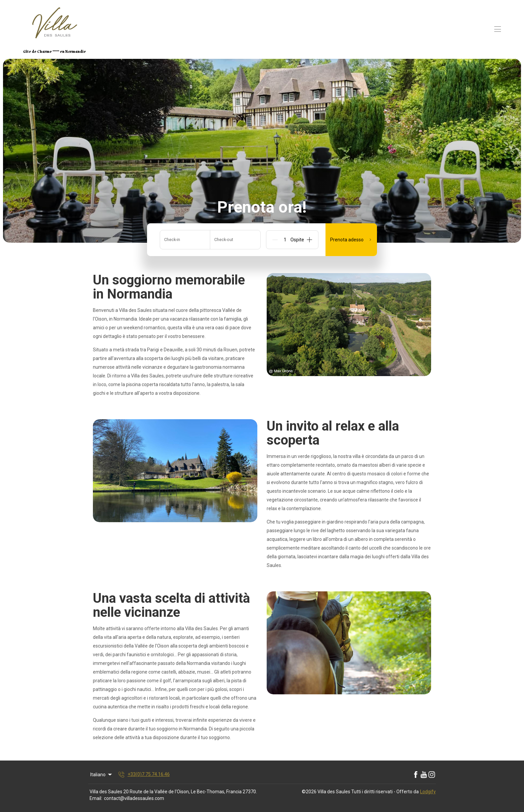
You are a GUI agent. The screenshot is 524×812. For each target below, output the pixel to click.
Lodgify (428, 792)
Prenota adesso (351, 240)
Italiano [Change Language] (102, 775)
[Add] (309, 240)
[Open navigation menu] (498, 29)
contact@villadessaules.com (134, 798)
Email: (96, 798)
